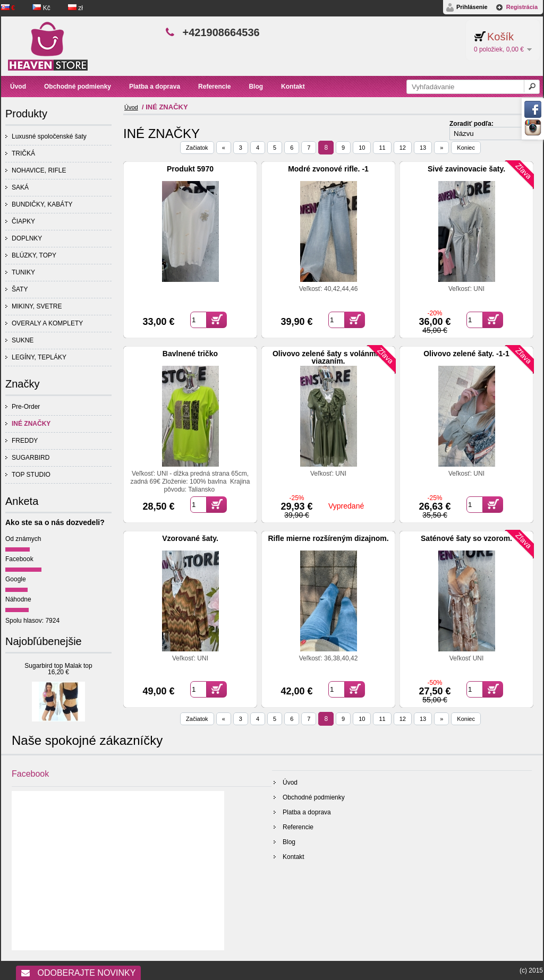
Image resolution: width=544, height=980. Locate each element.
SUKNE (23, 340)
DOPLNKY (27, 238)
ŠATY (20, 289)
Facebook (19, 559)
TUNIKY (23, 272)
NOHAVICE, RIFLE (39, 170)
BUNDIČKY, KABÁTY (42, 204)
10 (362, 148)
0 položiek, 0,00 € (499, 49)
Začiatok (197, 148)
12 (403, 148)
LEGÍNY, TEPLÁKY (39, 357)
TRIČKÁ (23, 153)
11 (382, 148)
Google (16, 579)
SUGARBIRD (31, 458)
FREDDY (25, 441)
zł (75, 8)
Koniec (466, 148)
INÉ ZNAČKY (31, 424)
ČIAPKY (23, 221)
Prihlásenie (472, 7)
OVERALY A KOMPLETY (47, 323)
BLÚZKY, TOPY (34, 255)
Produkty (26, 114)
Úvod (131, 107)
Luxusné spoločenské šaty (49, 136)
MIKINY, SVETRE (37, 306)
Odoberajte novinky (78, 973)
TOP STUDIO (31, 475)
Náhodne (18, 599)
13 (423, 148)
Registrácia (522, 7)
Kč (42, 8)
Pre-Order (26, 407)
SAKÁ (20, 187)
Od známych (23, 539)
